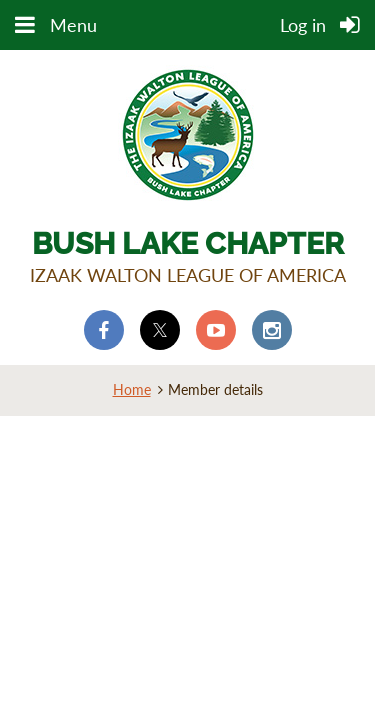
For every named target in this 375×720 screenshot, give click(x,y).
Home (132, 389)
